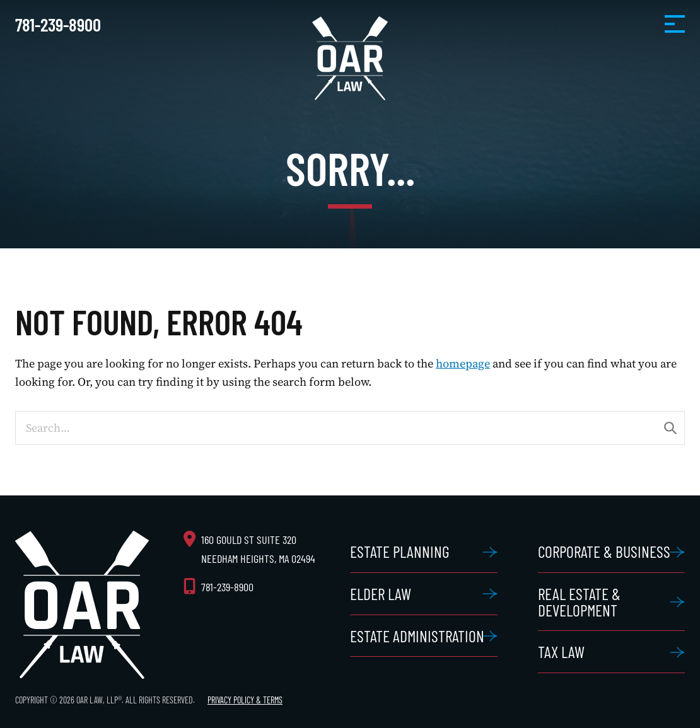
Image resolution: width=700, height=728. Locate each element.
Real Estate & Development (579, 602)
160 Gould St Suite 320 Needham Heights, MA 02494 (258, 549)
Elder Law (381, 593)
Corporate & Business (604, 551)
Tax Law (561, 651)
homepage (463, 363)
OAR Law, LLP (350, 58)
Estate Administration (417, 636)
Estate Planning (400, 551)
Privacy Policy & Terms (245, 700)
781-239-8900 (58, 24)
